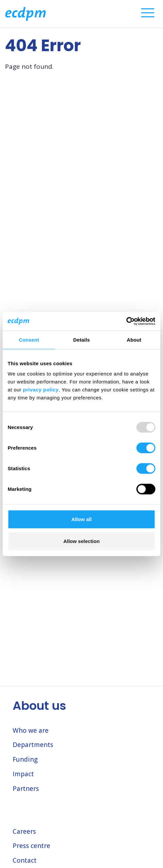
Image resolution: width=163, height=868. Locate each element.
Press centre (31, 846)
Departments (33, 745)
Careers (24, 831)
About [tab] (134, 339)
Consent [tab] (29, 339)
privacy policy (41, 390)
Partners (26, 789)
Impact (23, 774)
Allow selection (81, 541)
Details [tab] (81, 339)
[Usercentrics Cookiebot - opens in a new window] (126, 321)
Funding (25, 759)
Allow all (82, 519)
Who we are (31, 730)
